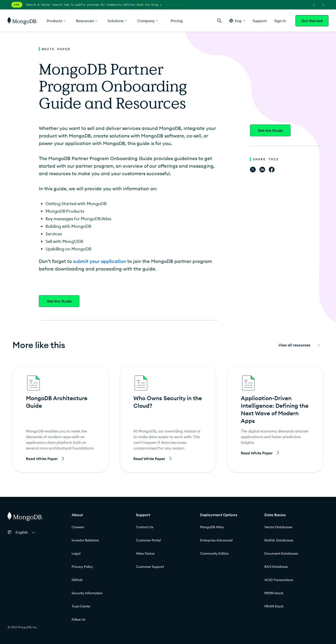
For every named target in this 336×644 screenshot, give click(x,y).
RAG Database (276, 567)
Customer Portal (148, 540)
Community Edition (214, 553)
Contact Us (145, 527)
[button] (237, 21)
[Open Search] (219, 21)
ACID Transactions (279, 580)
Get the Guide (59, 301)
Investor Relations (85, 540)
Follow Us (79, 619)
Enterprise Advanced (216, 540)
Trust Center (81, 606)
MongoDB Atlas (212, 527)
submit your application (100, 261)
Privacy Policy (82, 567)
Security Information (87, 593)
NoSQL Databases (279, 540)
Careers (78, 527)
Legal (76, 553)
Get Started (312, 21)
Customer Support (150, 567)
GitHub (77, 580)
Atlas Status (145, 553)
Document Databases (281, 553)
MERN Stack (274, 593)
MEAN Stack (274, 606)
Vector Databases (278, 527)
